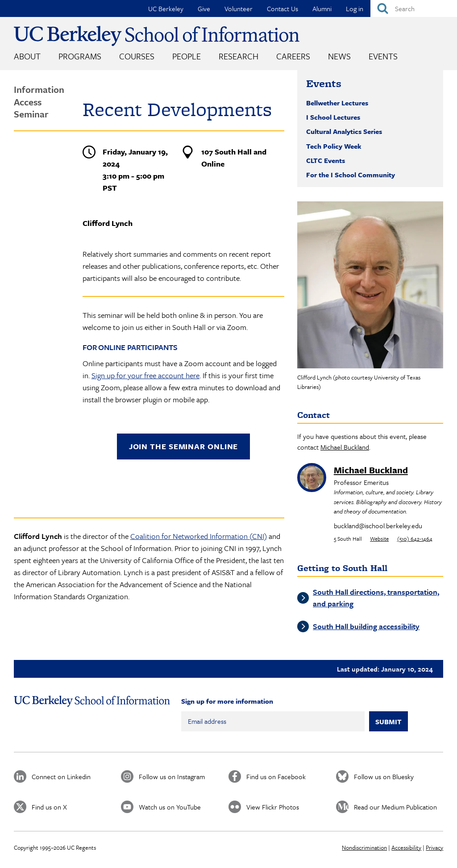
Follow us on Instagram (172, 776)
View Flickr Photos (273, 807)
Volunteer (239, 8)
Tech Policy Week (334, 146)
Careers (293, 56)
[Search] (414, 8)
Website (379, 538)
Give (204, 8)
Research (239, 56)
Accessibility (406, 847)
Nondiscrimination (364, 847)
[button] (370, 285)
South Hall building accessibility (366, 626)
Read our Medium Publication (395, 807)
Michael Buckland (345, 447)
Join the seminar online (184, 446)
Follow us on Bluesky (384, 776)
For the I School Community (351, 175)
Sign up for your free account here (145, 375)
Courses (137, 56)
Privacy (434, 847)
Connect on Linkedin (61, 776)
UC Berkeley (166, 8)
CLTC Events (326, 160)
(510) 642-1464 (415, 538)
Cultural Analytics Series (344, 131)
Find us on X (49, 807)
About (27, 56)
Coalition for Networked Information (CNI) (199, 536)
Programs (80, 56)
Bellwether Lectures (337, 103)
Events (383, 56)
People (187, 56)
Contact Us (283, 8)
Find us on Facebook (276, 776)
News (339, 56)
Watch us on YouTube (170, 807)
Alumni (322, 8)
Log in (355, 8)
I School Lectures (333, 117)
